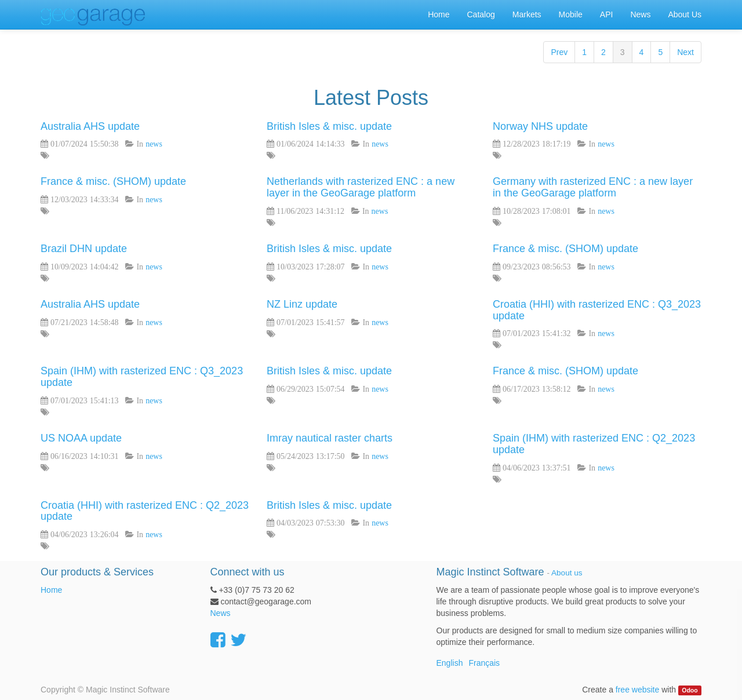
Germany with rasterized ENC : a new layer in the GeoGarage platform (593, 187)
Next (685, 52)
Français (484, 663)
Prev (559, 52)
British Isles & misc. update (329, 126)
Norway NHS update (540, 126)
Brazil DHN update (84, 249)
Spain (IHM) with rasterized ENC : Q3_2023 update (142, 377)
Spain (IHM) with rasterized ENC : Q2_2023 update (594, 444)
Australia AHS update (90, 126)
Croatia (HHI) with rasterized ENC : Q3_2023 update (597, 310)
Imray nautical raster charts (330, 438)
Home (51, 590)
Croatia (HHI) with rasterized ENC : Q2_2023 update (145, 511)
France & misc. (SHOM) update (113, 181)
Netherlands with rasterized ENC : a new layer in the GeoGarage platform (361, 187)
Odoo (690, 690)
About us (567, 573)
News (221, 613)
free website (637, 690)
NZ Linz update (302, 304)
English (450, 663)
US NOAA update (81, 438)
